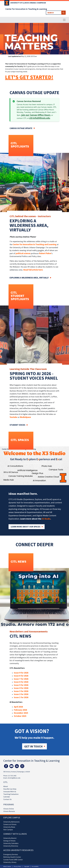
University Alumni (10, 838)
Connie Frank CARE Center (13, 860)
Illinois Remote (9, 811)
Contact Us (7, 799)
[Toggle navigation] (64, 20)
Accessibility (35, 866)
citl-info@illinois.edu (40, 118)
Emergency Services (11, 854)
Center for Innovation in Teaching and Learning (35, 244)
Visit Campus (8, 830)
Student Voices (17, 425)
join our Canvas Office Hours (36, 115)
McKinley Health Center (12, 857)
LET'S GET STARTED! (29, 77)
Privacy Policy (17, 866)
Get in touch (33, 746)
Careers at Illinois (10, 824)
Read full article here (33, 270)
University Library (10, 862)
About (6, 786)
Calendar (7, 797)
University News (9, 827)
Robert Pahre (45, 253)
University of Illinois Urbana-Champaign (28, 3)
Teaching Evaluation (11, 794)
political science (23, 253)
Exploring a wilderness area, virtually (29, 278)
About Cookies (7, 866)
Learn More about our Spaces (25, 527)
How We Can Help (10, 789)
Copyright (27, 866)
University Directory (11, 846)
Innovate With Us (10, 792)
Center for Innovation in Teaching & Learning (26, 9)
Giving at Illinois (9, 841)
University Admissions (11, 822)
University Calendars (11, 843)
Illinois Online (9, 809)
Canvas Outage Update (21, 128)
